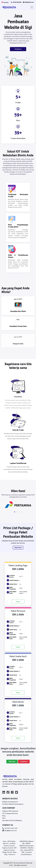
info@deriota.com (28, 2)
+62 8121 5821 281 (10, 828)
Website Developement (10, 802)
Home (5, 841)
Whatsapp (12, 762)
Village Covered (7, 852)
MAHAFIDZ (24, 848)
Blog (4, 816)
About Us (6, 843)
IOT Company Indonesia (10, 813)
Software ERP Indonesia (10, 811)
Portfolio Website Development (13, 804)
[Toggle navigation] (32, 7)
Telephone (18, 49)
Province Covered (9, 846)
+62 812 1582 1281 (16, 2)
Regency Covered (8, 848)
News (15, 852)
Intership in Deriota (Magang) (12, 820)
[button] (15, 512)
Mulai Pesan (18, 548)
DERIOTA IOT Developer (27, 846)
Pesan (18, 602)
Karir (4, 818)
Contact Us (12, 854)
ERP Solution (11, 841)
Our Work (12, 843)
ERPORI (28, 843)
